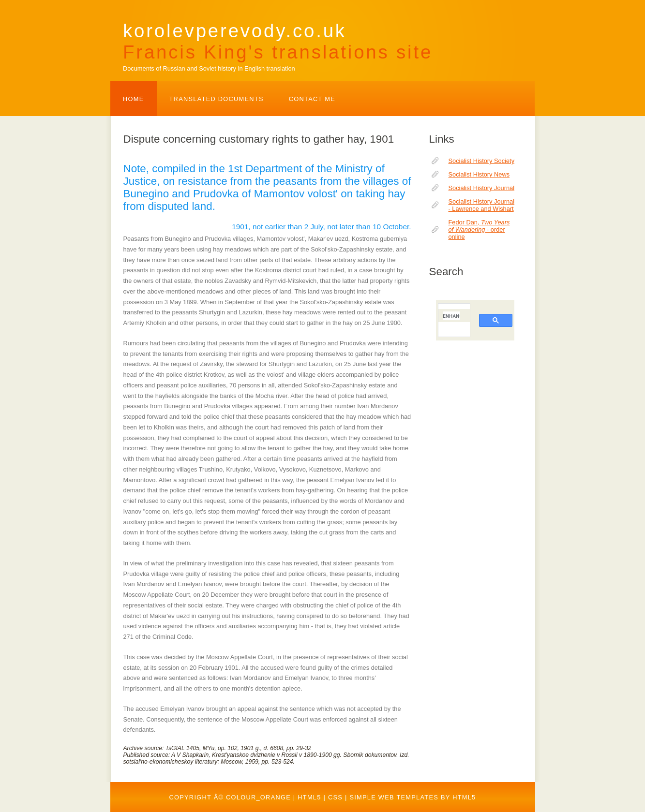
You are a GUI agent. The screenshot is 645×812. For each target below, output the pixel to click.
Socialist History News (479, 174)
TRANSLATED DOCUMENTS (217, 99)
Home (134, 99)
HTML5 (309, 797)
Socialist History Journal (482, 188)
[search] (451, 316)
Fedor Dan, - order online (479, 229)
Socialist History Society (482, 161)
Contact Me (312, 99)
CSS (335, 797)
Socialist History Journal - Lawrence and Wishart (482, 205)
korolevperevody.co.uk (278, 41)
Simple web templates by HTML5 (412, 797)
